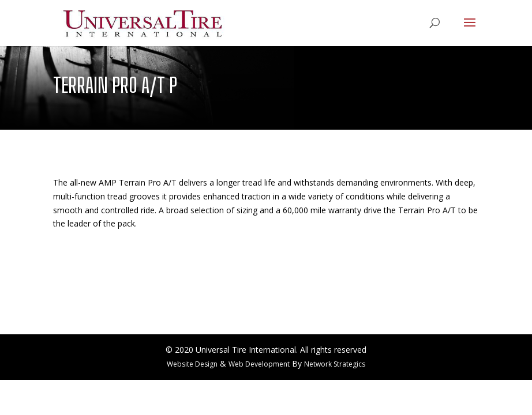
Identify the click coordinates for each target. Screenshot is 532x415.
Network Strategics (335, 364)
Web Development (259, 364)
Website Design (192, 364)
